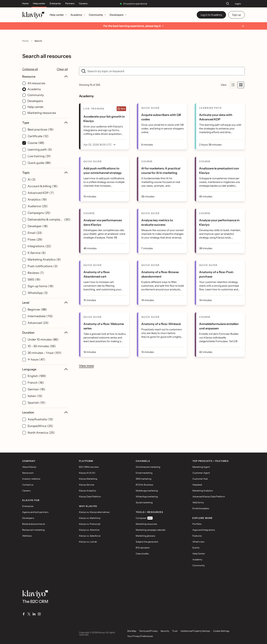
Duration (45, 333)
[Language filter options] (45, 386)
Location (45, 412)
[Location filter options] (45, 423)
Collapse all (30, 69)
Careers (83, 4)
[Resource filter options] (45, 95)
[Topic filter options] (45, 233)
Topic (45, 173)
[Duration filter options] (45, 346)
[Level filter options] (45, 313)
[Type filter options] (45, 143)
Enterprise (55, 4)
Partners (70, 4)
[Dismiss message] (243, 26)
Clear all (62, 69)
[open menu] (100, 144)
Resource (45, 76)
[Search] (228, 4)
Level (45, 303)
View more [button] (86, 366)
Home (25, 4)
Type (45, 123)
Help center (39, 4)
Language (45, 369)
